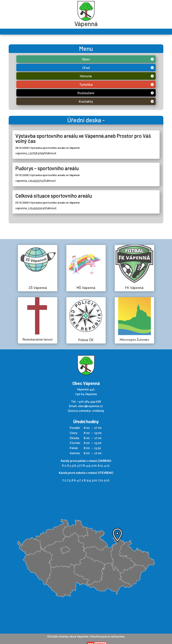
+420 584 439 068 (89, 402)
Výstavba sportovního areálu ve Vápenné (55, 148)
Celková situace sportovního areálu (54, 196)
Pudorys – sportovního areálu (47, 168)
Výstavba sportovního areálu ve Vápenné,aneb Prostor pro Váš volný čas (83, 138)
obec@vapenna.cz (90, 406)
